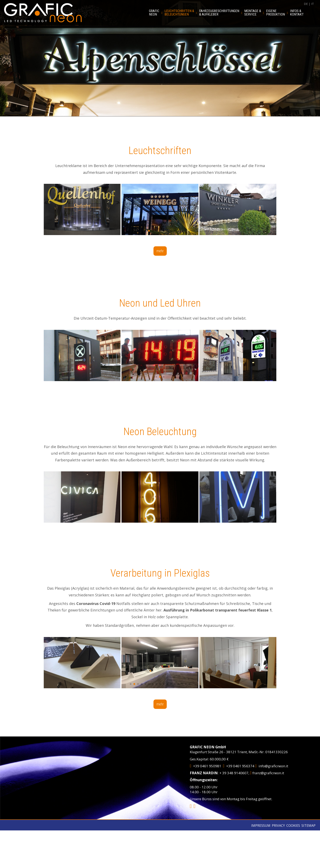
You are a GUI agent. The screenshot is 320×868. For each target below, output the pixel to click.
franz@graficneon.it (267, 773)
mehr (160, 251)
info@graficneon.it (272, 766)
